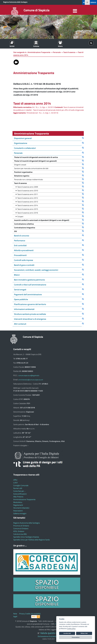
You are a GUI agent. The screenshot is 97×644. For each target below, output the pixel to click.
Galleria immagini (20, 513)
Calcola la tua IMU (20, 534)
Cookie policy (71, 629)
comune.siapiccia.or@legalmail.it (29, 375)
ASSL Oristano (19, 531)
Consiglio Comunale (21, 485)
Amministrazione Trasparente (24, 499)
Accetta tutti (67, 633)
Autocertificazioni (20, 494)
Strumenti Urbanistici (21, 508)
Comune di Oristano (21, 528)
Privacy (22, 614)
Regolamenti (18, 505)
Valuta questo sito (50, 633)
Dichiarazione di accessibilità (48, 636)
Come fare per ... (19, 491)
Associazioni (18, 511)
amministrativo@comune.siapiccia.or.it (31, 380)
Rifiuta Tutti (84, 633)
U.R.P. (16, 483)
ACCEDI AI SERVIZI (90, 2)
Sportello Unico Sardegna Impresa (26, 537)
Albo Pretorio (18, 497)
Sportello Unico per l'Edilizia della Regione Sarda (31, 540)
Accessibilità (36, 614)
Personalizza (76, 637)
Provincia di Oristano (21, 526)
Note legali (15, 615)
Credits (28, 614)
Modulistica (18, 502)
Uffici (15, 480)
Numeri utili (18, 488)
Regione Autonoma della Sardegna (15, 2)
